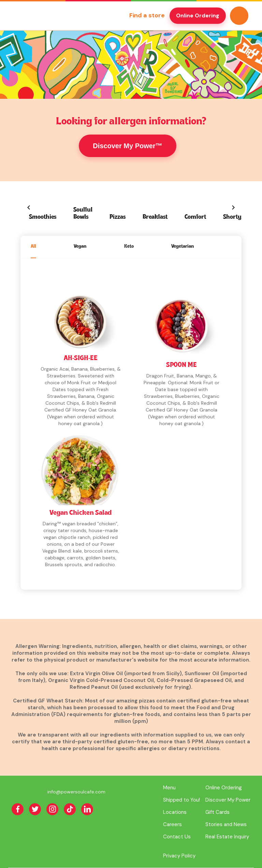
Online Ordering (198, 15)
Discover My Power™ (127, 146)
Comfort (195, 217)
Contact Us (177, 837)
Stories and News (226, 824)
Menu (169, 788)
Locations (175, 812)
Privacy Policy (179, 856)
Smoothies (43, 217)
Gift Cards (217, 812)
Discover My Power (228, 800)
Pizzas (118, 217)
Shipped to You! (181, 800)
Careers (172, 824)
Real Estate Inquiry (227, 837)
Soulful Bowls (83, 214)
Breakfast (155, 217)
